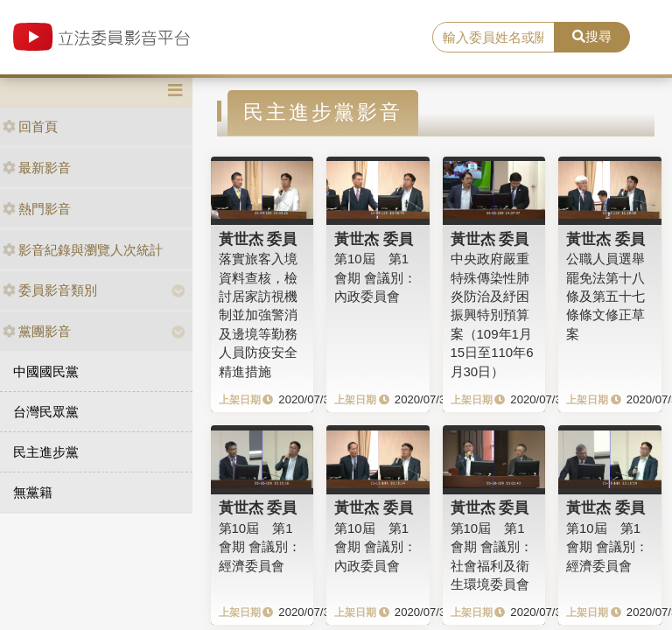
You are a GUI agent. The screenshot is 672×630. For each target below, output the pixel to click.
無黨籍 (33, 492)
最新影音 (37, 168)
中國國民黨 (46, 371)
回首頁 (30, 126)
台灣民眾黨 (46, 412)
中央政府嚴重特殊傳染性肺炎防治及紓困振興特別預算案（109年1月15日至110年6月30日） (492, 315)
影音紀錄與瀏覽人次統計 (83, 250)
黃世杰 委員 (258, 239)
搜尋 (592, 36)
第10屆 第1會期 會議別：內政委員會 (375, 277)
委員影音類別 (50, 290)
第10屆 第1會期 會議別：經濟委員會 (260, 547)
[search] (493, 38)
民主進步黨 (46, 452)
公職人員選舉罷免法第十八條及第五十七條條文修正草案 (605, 296)
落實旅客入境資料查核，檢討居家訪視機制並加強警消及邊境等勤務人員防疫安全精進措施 (258, 315)
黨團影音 (37, 331)
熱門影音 (37, 209)
